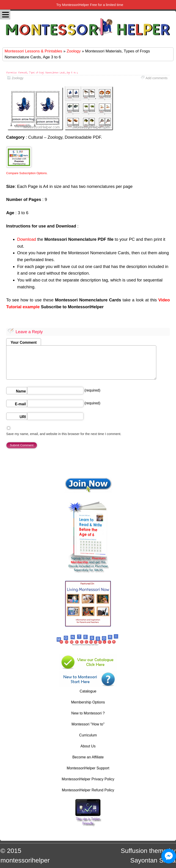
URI (23, 417)
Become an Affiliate (88, 757)
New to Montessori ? (88, 713)
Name (21, 391)
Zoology (74, 51)
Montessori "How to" (88, 724)
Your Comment (23, 342)
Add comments (157, 78)
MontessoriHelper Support (88, 768)
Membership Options (88, 702)
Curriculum (88, 735)
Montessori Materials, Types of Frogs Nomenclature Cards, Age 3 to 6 (42, 73)
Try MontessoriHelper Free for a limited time (90, 5)
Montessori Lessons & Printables (33, 51)
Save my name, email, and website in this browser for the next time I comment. (64, 434)
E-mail (20, 404)
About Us (88, 746)
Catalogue (88, 691)
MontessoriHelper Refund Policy (88, 790)
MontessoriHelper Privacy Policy (88, 779)
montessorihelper (25, 860)
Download (27, 239)
